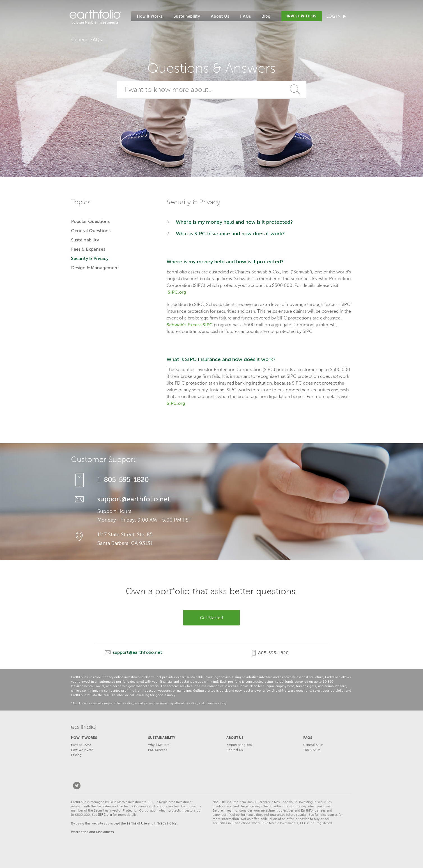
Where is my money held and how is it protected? (234, 222)
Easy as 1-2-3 (81, 744)
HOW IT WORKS (84, 738)
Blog (266, 16)
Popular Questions (90, 221)
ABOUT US (235, 738)
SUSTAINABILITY (162, 738)
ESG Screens (158, 750)
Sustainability (187, 16)
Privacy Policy (165, 823)
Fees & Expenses (88, 249)
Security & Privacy (90, 258)
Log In (336, 16)
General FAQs (313, 744)
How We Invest (82, 750)
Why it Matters (159, 744)
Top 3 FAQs (312, 750)
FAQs (245, 16)
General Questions (91, 231)
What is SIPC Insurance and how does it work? (230, 234)
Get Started (211, 617)
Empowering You (239, 744)
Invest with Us (302, 16)
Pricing (76, 755)
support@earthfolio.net (134, 499)
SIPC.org (177, 292)
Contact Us (235, 750)
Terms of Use (137, 823)
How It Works (150, 16)
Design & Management (95, 268)
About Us (220, 16)
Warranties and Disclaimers (92, 832)
